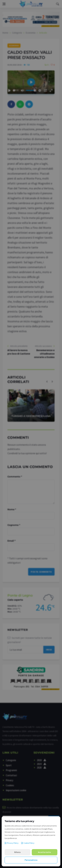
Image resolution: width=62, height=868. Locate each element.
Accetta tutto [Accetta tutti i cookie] (44, 852)
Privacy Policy (12, 843)
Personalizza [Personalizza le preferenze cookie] (31, 860)
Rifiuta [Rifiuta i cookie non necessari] (17, 852)
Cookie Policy (28, 843)
